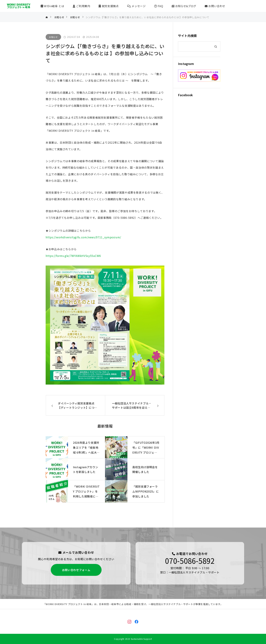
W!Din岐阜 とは (53, 6)
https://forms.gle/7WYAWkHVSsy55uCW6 (73, 256)
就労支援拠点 (109, 6)
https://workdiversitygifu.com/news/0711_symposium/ (83, 237)
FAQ (159, 6)
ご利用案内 (81, 6)
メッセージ (136, 6)
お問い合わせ (215, 6)
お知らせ (53, 37)
